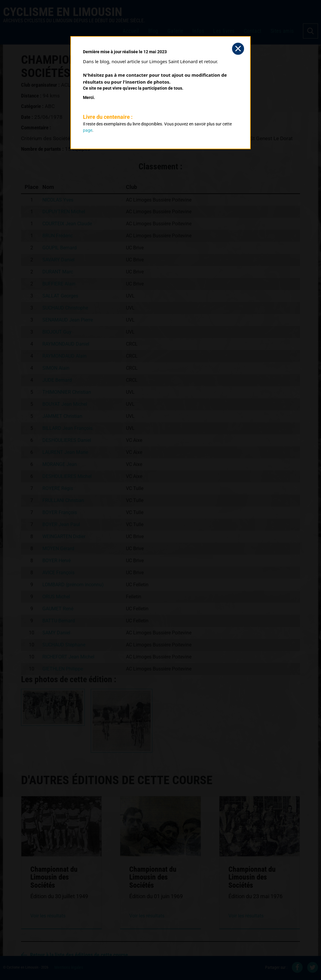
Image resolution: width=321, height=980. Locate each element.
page (88, 130)
